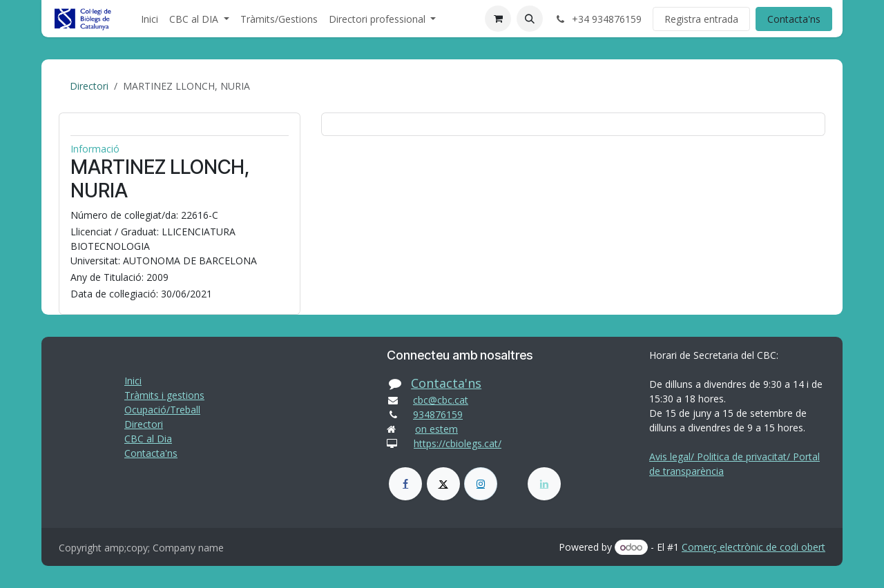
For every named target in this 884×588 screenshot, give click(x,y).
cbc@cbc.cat (441, 400)
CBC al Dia (148, 439)
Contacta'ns (794, 19)
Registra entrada (701, 19)
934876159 (438, 414)
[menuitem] (150, 19)
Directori (89, 86)
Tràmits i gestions (164, 395)
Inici (133, 381)
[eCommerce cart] (498, 19)
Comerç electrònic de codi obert (753, 547)
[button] (530, 19)
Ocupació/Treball (162, 410)
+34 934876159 (598, 19)
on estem (436, 429)
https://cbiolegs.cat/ (458, 443)
